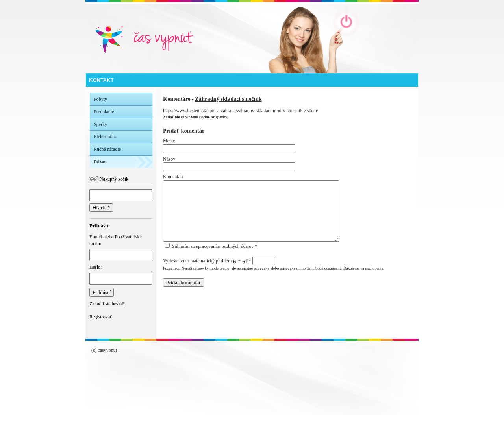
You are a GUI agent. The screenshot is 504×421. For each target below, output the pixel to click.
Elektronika (105, 137)
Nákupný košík (109, 179)
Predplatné (104, 112)
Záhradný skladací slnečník (228, 99)
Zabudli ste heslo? (107, 304)
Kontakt (101, 80)
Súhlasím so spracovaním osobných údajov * (211, 246)
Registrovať (101, 317)
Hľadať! (101, 208)
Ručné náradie (107, 149)
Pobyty (100, 99)
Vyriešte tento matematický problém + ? (219, 261)
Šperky (100, 124)
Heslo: (121, 275)
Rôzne (100, 162)
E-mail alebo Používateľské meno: (121, 248)
